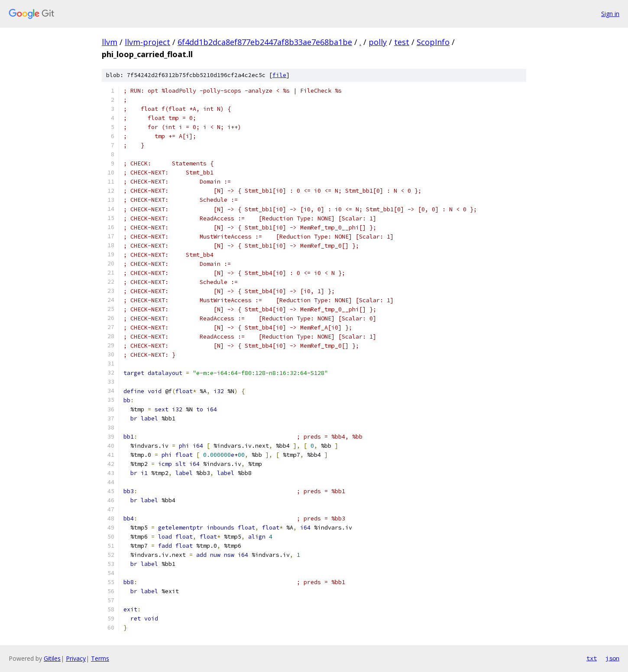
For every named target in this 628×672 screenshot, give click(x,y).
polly (378, 42)
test (402, 42)
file (279, 75)
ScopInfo (433, 42)
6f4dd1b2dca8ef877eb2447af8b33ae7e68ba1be (265, 42)
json (612, 658)
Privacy (76, 658)
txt (592, 658)
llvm (110, 42)
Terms (100, 658)
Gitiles (52, 658)
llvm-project (147, 42)
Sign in (610, 14)
